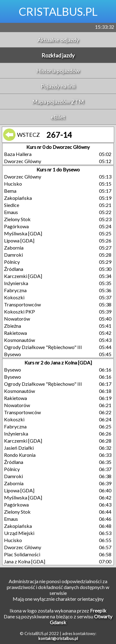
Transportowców (22, 304)
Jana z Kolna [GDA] (25, 561)
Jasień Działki (19, 448)
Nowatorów (17, 319)
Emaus (11, 212)
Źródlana (14, 269)
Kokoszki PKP (19, 311)
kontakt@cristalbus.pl (58, 638)
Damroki (13, 255)
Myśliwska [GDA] (23, 233)
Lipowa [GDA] (19, 240)
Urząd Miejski (19, 533)
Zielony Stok (17, 219)
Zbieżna (13, 326)
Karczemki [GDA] (23, 276)
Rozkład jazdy (58, 55)
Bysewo (13, 354)
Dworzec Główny (23, 161)
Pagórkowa (16, 226)
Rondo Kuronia (20, 455)
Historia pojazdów (58, 71)
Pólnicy (12, 262)
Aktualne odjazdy (58, 40)
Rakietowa (15, 333)
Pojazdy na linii (58, 86)
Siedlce (12, 205)
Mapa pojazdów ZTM (58, 102)
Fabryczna (15, 290)
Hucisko (13, 184)
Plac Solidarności (22, 554)
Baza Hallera (18, 154)
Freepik (98, 610)
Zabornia (14, 248)
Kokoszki (14, 297)
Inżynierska (16, 283)
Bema (10, 191)
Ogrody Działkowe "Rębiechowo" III (43, 347)
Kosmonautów (19, 340)
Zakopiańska (18, 198)
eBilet (58, 117)
